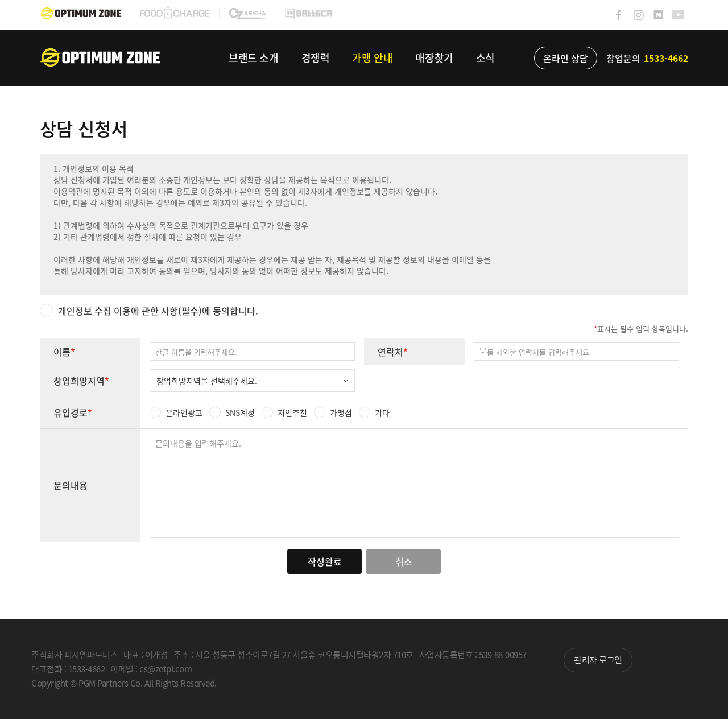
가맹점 (341, 412)
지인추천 (292, 412)
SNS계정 (240, 412)
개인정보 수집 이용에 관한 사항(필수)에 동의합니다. (158, 311)
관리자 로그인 (598, 660)
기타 (382, 412)
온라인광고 (184, 412)
